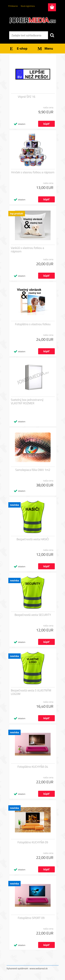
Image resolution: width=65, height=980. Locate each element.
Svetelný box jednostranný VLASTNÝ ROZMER (27, 402)
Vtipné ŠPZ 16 (27, 97)
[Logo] (32, 20)
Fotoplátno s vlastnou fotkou (33, 324)
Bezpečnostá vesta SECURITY (33, 615)
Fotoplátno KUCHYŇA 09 (33, 842)
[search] (52, 35)
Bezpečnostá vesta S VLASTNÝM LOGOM (31, 692)
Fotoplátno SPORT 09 (31, 918)
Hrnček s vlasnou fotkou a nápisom (33, 172)
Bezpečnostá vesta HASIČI (33, 539)
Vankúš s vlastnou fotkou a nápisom (27, 250)
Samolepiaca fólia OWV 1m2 (33, 470)
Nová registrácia (28, 6)
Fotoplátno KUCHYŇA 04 (33, 767)
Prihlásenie (13, 6)
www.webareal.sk (39, 968)
